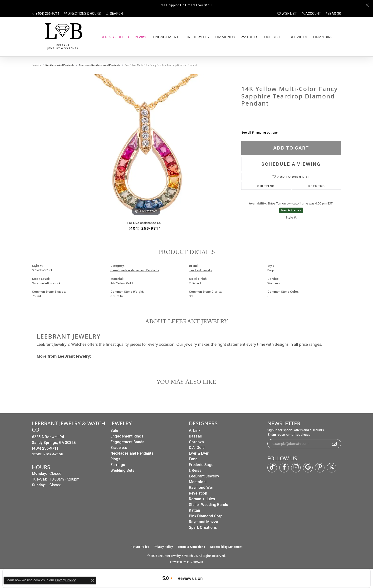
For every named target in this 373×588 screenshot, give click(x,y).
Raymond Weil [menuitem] (201, 488)
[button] (114, 14)
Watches (250, 37)
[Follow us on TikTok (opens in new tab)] (272, 468)
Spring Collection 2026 (124, 37)
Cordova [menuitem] (196, 442)
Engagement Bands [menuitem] (127, 442)
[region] (146, 146)
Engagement (166, 37)
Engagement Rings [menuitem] (127, 436)
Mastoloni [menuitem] (198, 482)
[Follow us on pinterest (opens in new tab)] (320, 468)
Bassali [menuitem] (195, 436)
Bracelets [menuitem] (119, 448)
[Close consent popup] (93, 580)
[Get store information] (47, 454)
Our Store (274, 37)
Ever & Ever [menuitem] (199, 453)
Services (299, 37)
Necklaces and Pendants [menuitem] (132, 453)
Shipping (266, 186)
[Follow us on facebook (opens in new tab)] (284, 468)
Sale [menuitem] (114, 430)
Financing (323, 37)
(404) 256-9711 (145, 228)
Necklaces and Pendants (60, 65)
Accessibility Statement (226, 547)
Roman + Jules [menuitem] (202, 499)
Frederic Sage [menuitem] (201, 465)
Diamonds (225, 37)
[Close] (367, 5)
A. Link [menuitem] (195, 430)
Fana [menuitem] (193, 459)
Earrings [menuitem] (118, 465)
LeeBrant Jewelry (201, 270)
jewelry (36, 65)
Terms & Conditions (191, 547)
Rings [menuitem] (115, 459)
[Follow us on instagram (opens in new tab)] (296, 468)
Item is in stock (291, 210)
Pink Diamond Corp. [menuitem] (206, 516)
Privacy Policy (163, 547)
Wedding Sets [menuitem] (122, 470)
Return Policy (140, 547)
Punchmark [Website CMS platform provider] (195, 562)
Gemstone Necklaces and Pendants (100, 65)
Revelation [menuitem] (198, 493)
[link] (46, 14)
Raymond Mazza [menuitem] (204, 522)
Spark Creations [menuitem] (203, 527)
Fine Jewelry (197, 37)
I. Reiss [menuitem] (195, 470)
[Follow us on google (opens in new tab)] (308, 468)
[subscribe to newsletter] (334, 444)
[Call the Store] (45, 448)
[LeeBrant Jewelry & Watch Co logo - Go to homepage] (62, 37)
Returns (317, 186)
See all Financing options (259, 133)
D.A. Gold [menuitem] (197, 448)
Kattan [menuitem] (194, 510)
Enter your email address (289, 435)
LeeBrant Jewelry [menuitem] (204, 476)
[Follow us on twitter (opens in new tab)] (332, 468)
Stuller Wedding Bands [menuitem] (209, 505)
